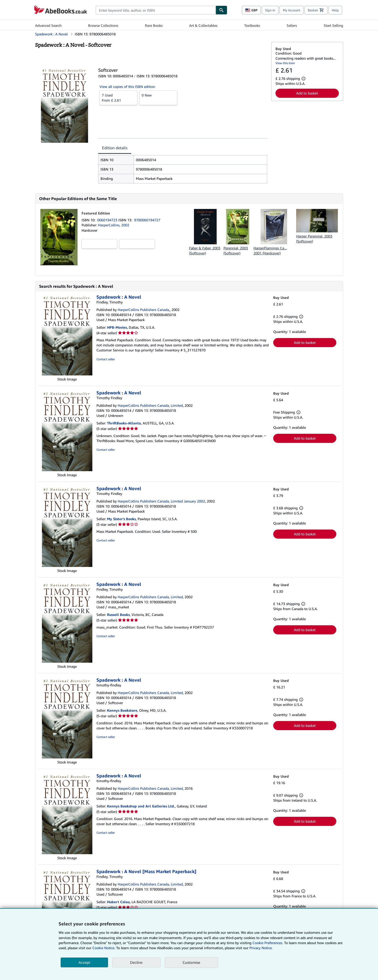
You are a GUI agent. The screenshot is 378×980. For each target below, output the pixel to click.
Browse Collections (103, 25)
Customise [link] (191, 962)
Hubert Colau (118, 902)
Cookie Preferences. (268, 943)
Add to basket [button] (307, 93)
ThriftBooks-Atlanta (124, 423)
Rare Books (154, 25)
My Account (292, 10)
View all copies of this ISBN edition (127, 87)
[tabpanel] (183, 169)
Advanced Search (48, 25)
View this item (285, 63)
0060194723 (108, 220)
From (118, 98)
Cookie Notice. (104, 948)
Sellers (292, 25)
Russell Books (118, 615)
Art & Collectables (203, 25)
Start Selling (333, 25)
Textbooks (252, 25)
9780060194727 (147, 220)
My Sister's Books (121, 519)
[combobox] (156, 10)
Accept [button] (84, 962)
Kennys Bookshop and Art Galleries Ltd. (141, 806)
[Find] (221, 10)
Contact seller (106, 359)
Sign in (270, 10)
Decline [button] (136, 962)
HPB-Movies (117, 327)
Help (335, 10)
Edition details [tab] (115, 148)
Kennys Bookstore (122, 710)
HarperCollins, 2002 (114, 225)
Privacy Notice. (261, 948)
